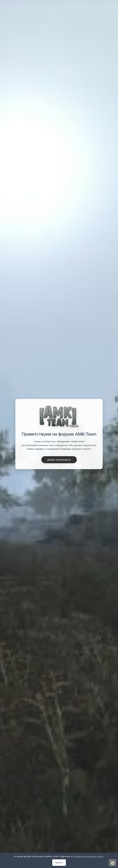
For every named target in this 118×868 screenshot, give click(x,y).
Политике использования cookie (88, 856)
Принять (59, 863)
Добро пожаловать (59, 460)
